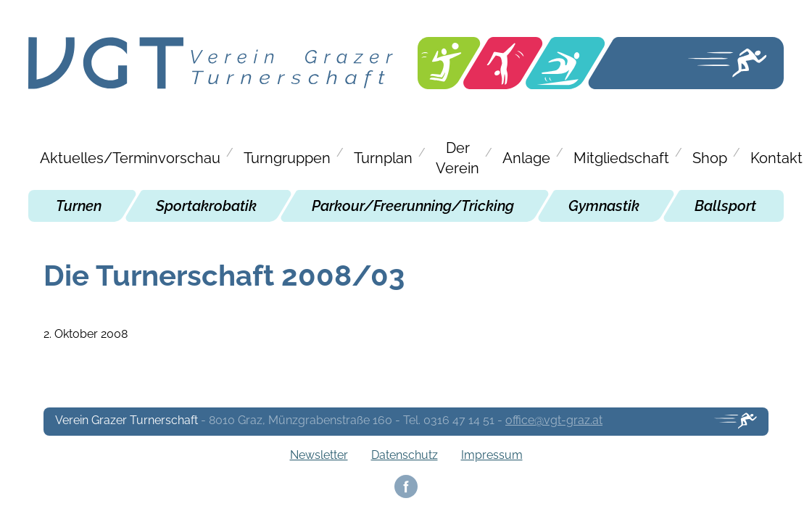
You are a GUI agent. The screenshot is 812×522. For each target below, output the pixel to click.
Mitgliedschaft (621, 158)
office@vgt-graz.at (554, 420)
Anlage (526, 158)
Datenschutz (405, 455)
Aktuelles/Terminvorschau (130, 158)
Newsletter (319, 455)
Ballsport (725, 206)
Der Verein (457, 158)
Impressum (492, 455)
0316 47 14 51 (459, 420)
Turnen (79, 206)
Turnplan (383, 158)
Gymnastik (604, 206)
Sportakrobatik (206, 206)
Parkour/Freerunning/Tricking (413, 206)
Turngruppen (287, 158)
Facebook (406, 486)
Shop (710, 158)
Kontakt (776, 158)
